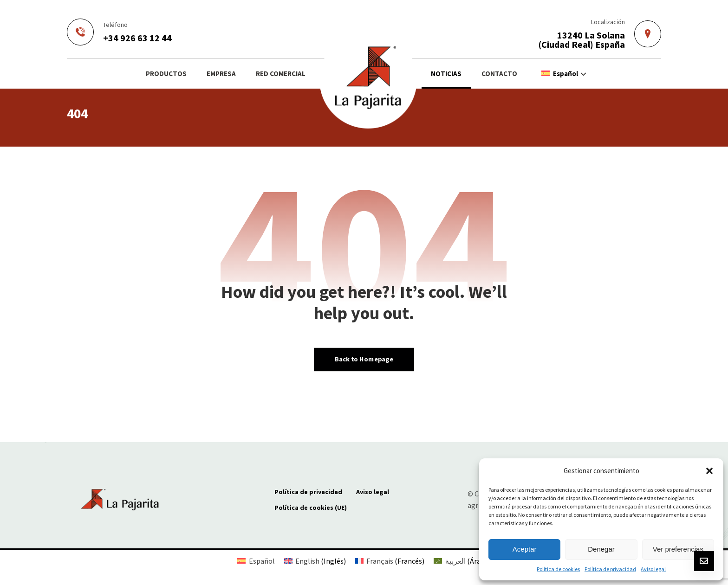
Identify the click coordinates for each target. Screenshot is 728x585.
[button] (709, 471)
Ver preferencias (678, 549)
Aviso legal (653, 569)
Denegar (601, 549)
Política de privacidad (610, 569)
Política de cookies (558, 569)
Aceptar (525, 549)
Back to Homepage (364, 359)
